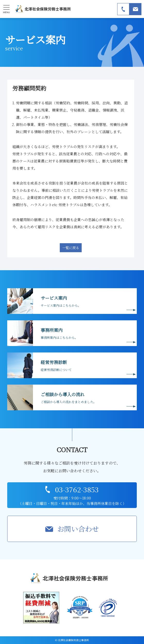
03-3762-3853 (77, 489)
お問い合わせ (78, 529)
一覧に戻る (71, 248)
